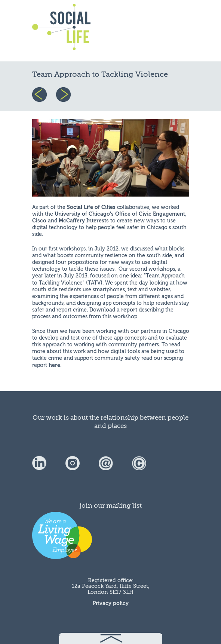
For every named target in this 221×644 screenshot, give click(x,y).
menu (171, 31)
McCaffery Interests (84, 221)
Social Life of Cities (91, 207)
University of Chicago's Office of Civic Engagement (120, 214)
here (54, 365)
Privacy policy (111, 603)
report (129, 310)
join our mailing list (111, 506)
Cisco (39, 221)
